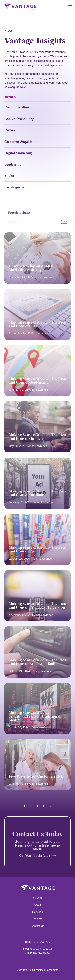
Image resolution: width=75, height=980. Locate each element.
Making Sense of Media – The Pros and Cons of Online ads (37, 437)
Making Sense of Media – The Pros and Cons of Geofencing (37, 380)
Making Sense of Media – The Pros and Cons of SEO (37, 324)
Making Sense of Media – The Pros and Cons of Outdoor (37, 493)
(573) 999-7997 (42, 942)
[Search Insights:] (31, 224)
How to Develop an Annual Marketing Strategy (31, 268)
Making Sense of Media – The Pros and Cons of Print (37, 549)
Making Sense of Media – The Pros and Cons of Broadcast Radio (37, 662)
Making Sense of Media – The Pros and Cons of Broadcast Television (37, 605)
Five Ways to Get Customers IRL (36, 776)
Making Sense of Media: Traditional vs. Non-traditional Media (35, 716)
